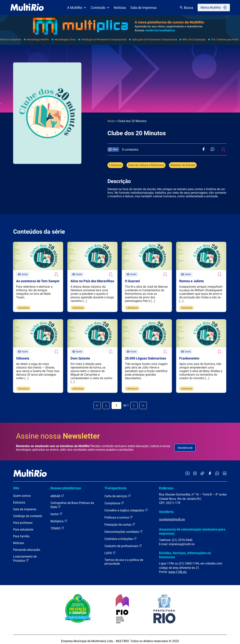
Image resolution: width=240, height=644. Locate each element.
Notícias (120, 8)
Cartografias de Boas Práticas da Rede (72, 502)
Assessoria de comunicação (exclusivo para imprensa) (192, 528)
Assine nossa (58, 433)
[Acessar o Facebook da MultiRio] (210, 470)
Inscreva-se (185, 444)
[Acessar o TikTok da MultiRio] (202, 470)
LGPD (110, 550)
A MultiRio (77, 8)
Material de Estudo (183, 165)
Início (111, 121)
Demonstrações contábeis (124, 528)
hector (56, 511)
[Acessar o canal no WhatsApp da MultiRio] (217, 470)
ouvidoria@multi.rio (172, 516)
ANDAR (57, 493)
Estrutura (19, 499)
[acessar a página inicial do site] (27, 8)
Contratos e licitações (121, 536)
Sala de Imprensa (144, 8)
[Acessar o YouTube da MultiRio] (187, 470)
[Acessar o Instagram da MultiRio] (195, 470)
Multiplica (59, 518)
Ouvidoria (166, 508)
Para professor (23, 520)
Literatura (115, 165)
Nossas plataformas (66, 485)
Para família (21, 533)
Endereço (166, 485)
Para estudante (23, 526)
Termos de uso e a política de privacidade (124, 559)
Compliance (114, 500)
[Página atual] (116, 402)
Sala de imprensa (25, 506)
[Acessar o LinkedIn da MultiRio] (225, 470)
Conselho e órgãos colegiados (126, 507)
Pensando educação (27, 547)
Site (16, 485)
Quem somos (22, 493)
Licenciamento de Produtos (25, 555)
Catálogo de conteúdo (28, 513)
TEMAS (57, 525)
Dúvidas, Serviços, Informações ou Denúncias (185, 552)
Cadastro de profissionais (123, 543)
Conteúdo (100, 8)
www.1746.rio (177, 569)
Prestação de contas (120, 521)
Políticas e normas (119, 514)
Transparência (115, 485)
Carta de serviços (118, 493)
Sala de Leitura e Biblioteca (146, 165)
